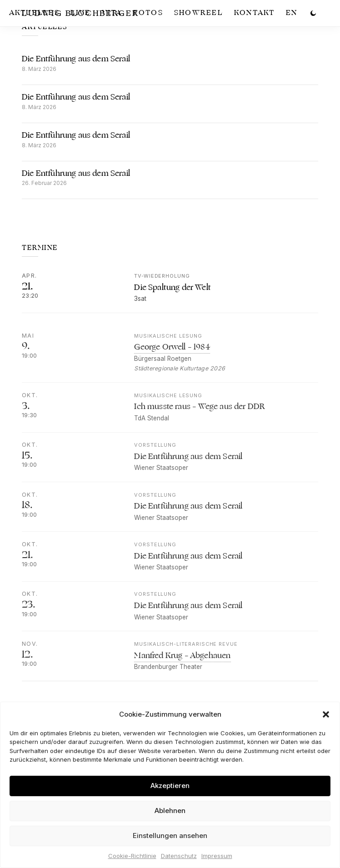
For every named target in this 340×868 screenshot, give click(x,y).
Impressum (217, 856)
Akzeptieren (170, 786)
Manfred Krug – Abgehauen (182, 666)
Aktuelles (34, 13)
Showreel (199, 13)
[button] (326, 714)
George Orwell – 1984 (172, 357)
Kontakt (255, 13)
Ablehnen (170, 811)
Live (81, 13)
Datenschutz (179, 856)
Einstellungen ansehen (170, 836)
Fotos (148, 13)
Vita (112, 13)
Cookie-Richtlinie (132, 856)
